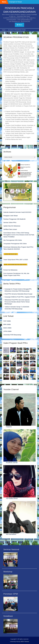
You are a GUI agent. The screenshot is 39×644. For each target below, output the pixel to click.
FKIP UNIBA (7, 321)
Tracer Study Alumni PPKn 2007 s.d (14, 260)
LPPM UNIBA (7, 331)
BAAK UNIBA (7, 328)
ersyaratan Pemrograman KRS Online (16, 244)
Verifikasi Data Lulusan (10, 229)
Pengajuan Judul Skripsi (11, 216)
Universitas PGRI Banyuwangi (12, 335)
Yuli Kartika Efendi (12, 498)
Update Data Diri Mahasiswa (12, 226)
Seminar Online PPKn (10, 222)
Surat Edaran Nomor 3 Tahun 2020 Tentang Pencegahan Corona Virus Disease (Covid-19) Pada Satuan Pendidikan (19, 235)
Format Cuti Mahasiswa (10, 270)
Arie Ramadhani (11, 534)
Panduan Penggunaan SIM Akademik (14, 219)
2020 (26, 260)
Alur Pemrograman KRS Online (13, 240)
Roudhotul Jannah (12, 463)
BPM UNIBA (7, 324)
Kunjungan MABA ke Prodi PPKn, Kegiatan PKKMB (20, 297)
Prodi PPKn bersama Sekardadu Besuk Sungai (18, 294)
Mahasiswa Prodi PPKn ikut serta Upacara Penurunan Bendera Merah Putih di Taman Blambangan (17, 302)
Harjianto (9, 427)
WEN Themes (25, 642)
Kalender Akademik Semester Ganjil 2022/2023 (17, 212)
